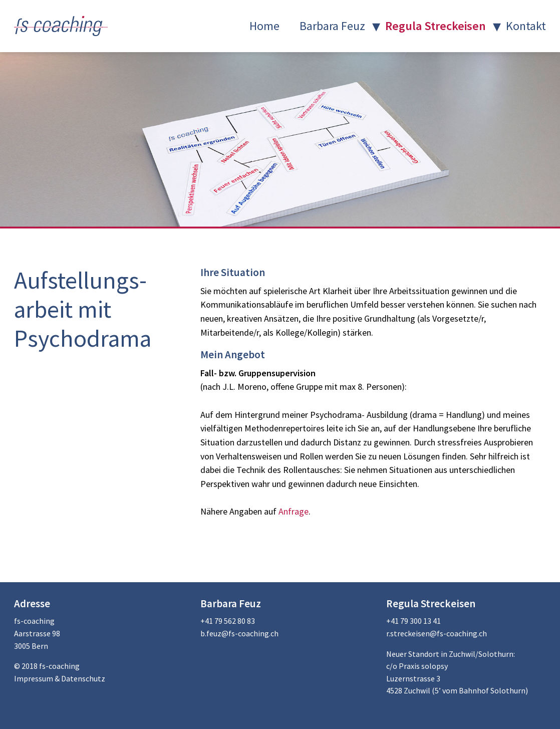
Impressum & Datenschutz (60, 678)
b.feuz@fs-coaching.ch (239, 633)
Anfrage (293, 511)
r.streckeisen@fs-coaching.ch (437, 633)
